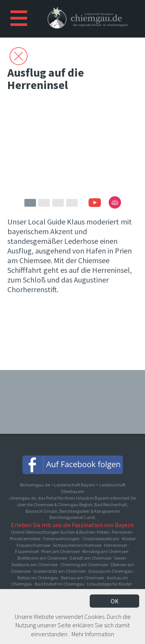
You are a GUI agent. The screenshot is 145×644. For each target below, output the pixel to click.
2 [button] (44, 203)
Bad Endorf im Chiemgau (60, 584)
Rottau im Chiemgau (38, 578)
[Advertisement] (73, 335)
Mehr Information (93, 634)
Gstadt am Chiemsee (90, 558)
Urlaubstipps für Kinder (109, 584)
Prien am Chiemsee (61, 551)
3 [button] (58, 203)
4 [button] (72, 203)
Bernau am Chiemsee (83, 578)
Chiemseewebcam (101, 539)
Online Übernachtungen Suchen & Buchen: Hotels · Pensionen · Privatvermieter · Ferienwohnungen (72, 535)
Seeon (120, 558)
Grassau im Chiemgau (110, 571)
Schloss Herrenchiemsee (77, 545)
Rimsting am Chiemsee (105, 551)
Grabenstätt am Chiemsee (59, 571)
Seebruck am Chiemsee (34, 564)
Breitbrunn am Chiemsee (42, 558)
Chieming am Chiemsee (84, 564)
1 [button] (30, 203)
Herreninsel (115, 545)
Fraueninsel (27, 551)
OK (115, 601)
